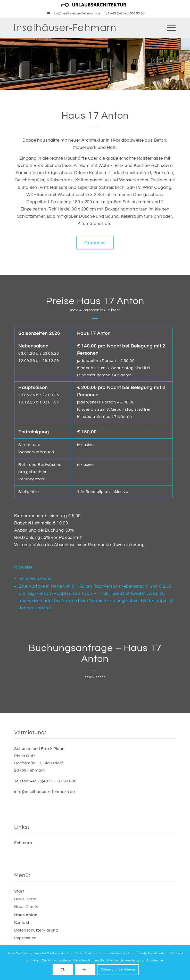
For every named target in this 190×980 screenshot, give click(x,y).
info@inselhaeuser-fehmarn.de (76, 13)
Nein (85, 970)
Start (19, 891)
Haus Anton (26, 915)
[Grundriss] (95, 243)
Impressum (25, 938)
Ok (63, 970)
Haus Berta (25, 899)
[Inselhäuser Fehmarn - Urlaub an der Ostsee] (79, 28)
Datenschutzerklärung (36, 930)
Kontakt (22, 922)
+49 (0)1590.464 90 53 (128, 13)
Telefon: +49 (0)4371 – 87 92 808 (45, 781)
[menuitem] (94, 5)
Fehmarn (23, 843)
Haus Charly (26, 907)
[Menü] (169, 28)
